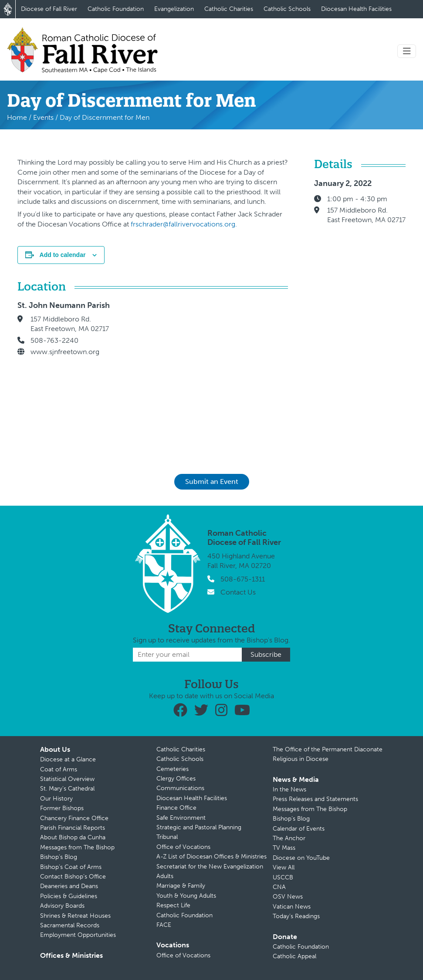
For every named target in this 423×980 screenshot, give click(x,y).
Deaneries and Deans (69, 886)
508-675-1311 (243, 579)
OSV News (288, 897)
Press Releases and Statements (315, 799)
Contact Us (238, 592)
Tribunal (167, 837)
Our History (56, 799)
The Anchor (289, 838)
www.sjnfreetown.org (65, 352)
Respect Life (173, 905)
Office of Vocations (183, 847)
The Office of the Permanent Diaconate (328, 749)
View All (284, 867)
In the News (289, 789)
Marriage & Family (181, 886)
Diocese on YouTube (301, 858)
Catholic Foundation (116, 9)
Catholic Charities (229, 9)
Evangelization (174, 9)
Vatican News (292, 907)
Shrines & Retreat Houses (75, 916)
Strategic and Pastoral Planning (199, 827)
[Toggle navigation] (407, 51)
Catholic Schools (287, 9)
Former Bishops (62, 808)
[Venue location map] (208, 375)
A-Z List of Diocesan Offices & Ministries (211, 857)
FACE (164, 925)
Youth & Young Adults (186, 896)
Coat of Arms (59, 769)
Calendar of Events (299, 829)
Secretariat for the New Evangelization (210, 867)
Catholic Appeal (294, 956)
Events (43, 117)
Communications (180, 788)
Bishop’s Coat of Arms (71, 867)
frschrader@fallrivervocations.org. (184, 224)
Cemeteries (173, 769)
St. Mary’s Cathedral (67, 789)
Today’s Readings (296, 916)
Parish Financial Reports (73, 828)
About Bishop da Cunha (73, 837)
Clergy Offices (176, 779)
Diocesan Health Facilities (356, 9)
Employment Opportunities (78, 935)
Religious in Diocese (301, 759)
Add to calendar (63, 255)
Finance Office (176, 808)
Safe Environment (181, 818)
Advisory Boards (62, 906)
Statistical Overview (67, 779)
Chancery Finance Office (74, 818)
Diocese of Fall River (49, 9)
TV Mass (284, 848)
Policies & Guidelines (69, 896)
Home (17, 117)
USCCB (283, 877)
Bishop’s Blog (59, 857)
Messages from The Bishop (77, 847)
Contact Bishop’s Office (73, 877)
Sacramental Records (70, 925)
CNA (279, 887)
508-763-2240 (54, 340)
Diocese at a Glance (68, 759)
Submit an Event (212, 482)
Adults (165, 876)
